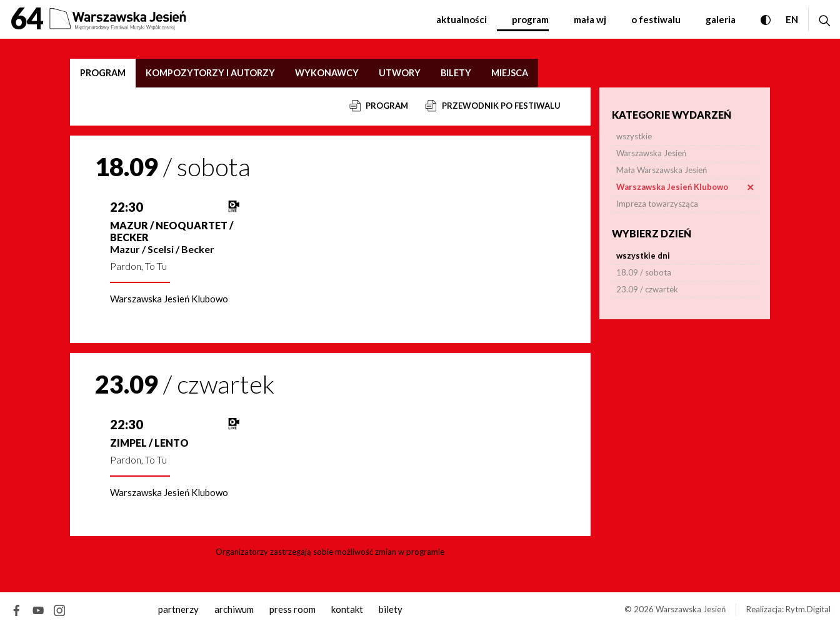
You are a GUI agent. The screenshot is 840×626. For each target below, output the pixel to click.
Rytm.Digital (808, 609)
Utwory (400, 73)
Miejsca (510, 73)
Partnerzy (178, 609)
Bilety (456, 73)
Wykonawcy (327, 73)
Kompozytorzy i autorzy (210, 73)
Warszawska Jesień (691, 609)
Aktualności (462, 19)
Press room (292, 609)
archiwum (234, 609)
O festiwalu (656, 19)
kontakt (347, 609)
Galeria (721, 19)
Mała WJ (590, 19)
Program (530, 19)
